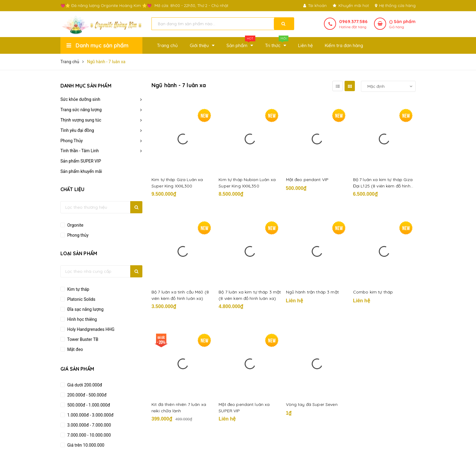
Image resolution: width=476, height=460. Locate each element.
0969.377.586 (353, 21)
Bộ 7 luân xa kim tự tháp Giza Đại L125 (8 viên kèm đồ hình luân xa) (383, 183)
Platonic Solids (81, 299)
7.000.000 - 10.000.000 (88, 435)
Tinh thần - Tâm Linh (80, 151)
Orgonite (75, 225)
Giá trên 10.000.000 (85, 445)
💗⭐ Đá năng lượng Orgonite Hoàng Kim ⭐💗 (106, 5)
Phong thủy (77, 235)
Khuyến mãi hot (351, 5)
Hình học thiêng (82, 319)
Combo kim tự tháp (373, 292)
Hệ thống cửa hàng (395, 5)
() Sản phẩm (402, 24)
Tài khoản (315, 5)
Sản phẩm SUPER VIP (81, 161)
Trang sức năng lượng (81, 110)
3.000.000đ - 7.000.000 (89, 425)
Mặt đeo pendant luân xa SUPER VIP (244, 408)
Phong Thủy (72, 141)
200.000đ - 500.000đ (86, 395)
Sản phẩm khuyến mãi (81, 171)
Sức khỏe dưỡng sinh (80, 99)
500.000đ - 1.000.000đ (88, 405)
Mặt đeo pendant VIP (307, 180)
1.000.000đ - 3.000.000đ (90, 415)
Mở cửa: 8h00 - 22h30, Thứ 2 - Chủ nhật (191, 5)
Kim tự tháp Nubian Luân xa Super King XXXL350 (247, 183)
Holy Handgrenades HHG (90, 329)
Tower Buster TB (82, 339)
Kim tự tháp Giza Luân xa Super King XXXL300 (177, 183)
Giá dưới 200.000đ (84, 385)
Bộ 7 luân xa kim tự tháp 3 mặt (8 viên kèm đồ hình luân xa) (250, 295)
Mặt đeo (75, 349)
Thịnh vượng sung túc (81, 120)
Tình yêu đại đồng (77, 130)
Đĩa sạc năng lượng (85, 309)
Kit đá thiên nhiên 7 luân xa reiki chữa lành (179, 408)
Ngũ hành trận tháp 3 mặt (312, 292)
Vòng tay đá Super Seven (312, 404)
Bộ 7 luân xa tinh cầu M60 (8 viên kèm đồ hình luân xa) (180, 295)
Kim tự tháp (78, 289)
